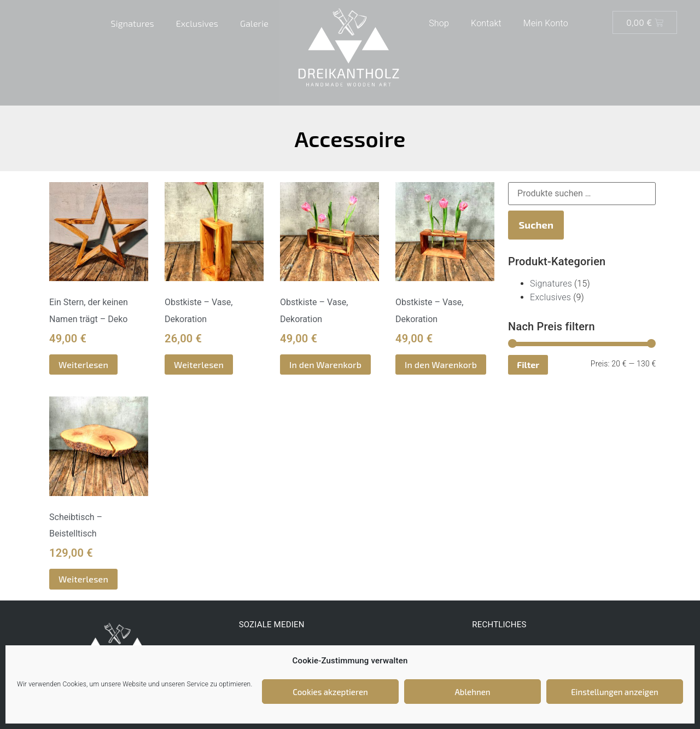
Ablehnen (472, 692)
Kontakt (486, 23)
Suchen (536, 225)
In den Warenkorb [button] (325, 364)
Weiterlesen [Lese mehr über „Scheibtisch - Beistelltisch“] (83, 579)
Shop (439, 23)
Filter (528, 364)
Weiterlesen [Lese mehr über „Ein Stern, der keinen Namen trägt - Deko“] (83, 364)
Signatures (133, 23)
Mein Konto (546, 23)
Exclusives (197, 23)
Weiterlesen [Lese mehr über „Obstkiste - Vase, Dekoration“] (199, 364)
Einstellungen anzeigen (615, 692)
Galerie (254, 23)
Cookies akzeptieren (330, 692)
